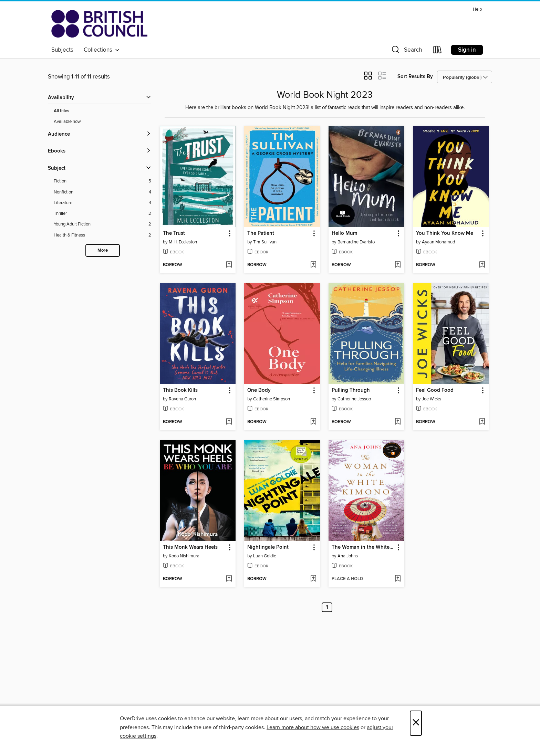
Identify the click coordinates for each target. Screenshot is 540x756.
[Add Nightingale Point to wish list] (313, 579)
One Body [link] (259, 390)
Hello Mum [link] (344, 233)
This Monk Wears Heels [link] (190, 547)
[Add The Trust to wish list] (229, 265)
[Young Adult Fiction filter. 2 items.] (102, 224)
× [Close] (416, 723)
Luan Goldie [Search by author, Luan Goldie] (265, 556)
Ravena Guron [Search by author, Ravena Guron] (182, 399)
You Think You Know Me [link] (445, 233)
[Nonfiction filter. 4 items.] (102, 192)
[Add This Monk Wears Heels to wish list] (229, 579)
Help (477, 9)
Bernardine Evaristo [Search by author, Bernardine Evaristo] (356, 242)
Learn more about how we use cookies (313, 727)
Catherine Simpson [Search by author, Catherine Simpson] (272, 399)
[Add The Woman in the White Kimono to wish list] (398, 579)
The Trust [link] (174, 233)
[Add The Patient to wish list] (313, 265)
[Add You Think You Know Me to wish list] (482, 265)
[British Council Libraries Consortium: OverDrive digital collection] (99, 24)
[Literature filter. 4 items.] (102, 203)
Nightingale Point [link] (268, 547)
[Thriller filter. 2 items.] (102, 214)
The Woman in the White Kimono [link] (363, 547)
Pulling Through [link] (351, 390)
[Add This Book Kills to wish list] (229, 422)
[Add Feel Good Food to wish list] (482, 422)
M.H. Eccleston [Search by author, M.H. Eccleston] (183, 242)
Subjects (62, 50)
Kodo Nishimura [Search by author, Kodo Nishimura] (184, 556)
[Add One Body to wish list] (313, 422)
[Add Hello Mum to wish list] (398, 265)
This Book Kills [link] (180, 390)
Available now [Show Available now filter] (67, 122)
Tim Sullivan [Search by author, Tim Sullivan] (265, 242)
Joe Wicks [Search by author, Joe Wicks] (432, 399)
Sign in (467, 50)
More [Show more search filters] (103, 250)
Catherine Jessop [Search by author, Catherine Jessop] (354, 399)
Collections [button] (102, 50)
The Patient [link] (261, 233)
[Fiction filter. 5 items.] (102, 181)
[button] (406, 51)
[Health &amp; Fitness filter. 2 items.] (102, 235)
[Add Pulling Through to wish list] (398, 422)
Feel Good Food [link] (435, 390)
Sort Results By (415, 77)
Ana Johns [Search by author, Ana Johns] (348, 556)
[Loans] (437, 51)
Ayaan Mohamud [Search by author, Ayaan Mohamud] (438, 242)
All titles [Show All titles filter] (61, 111)
